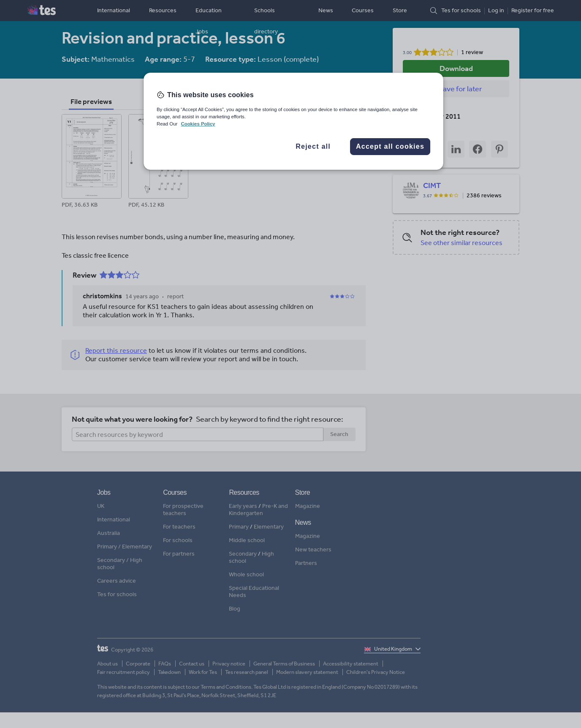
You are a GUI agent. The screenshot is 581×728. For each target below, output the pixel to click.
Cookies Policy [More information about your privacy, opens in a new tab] (198, 124)
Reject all (313, 146)
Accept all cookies (390, 146)
